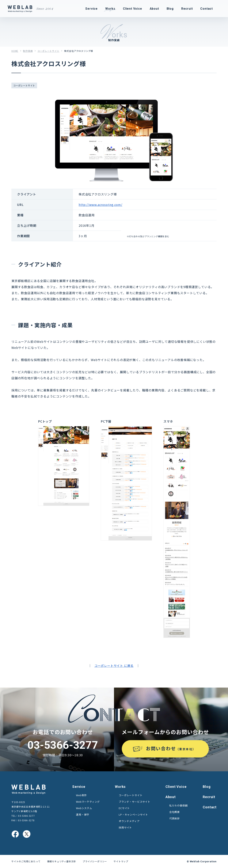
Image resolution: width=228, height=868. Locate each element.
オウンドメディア (129, 821)
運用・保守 (83, 815)
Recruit (209, 797)
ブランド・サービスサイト (135, 802)
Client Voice (176, 787)
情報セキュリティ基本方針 (62, 861)
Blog (207, 787)
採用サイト (125, 827)
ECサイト (124, 808)
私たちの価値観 (179, 805)
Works (120, 787)
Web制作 (81, 795)
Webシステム (84, 808)
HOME (15, 51)
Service (79, 787)
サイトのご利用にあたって (26, 861)
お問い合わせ (171, 748)
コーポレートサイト (48, 51)
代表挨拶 (175, 818)
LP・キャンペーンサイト (133, 815)
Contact (210, 807)
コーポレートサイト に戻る (114, 666)
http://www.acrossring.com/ (101, 205)
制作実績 (28, 51)
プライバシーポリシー (95, 861)
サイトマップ (121, 861)
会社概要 (175, 812)
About (171, 797)
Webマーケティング (88, 802)
